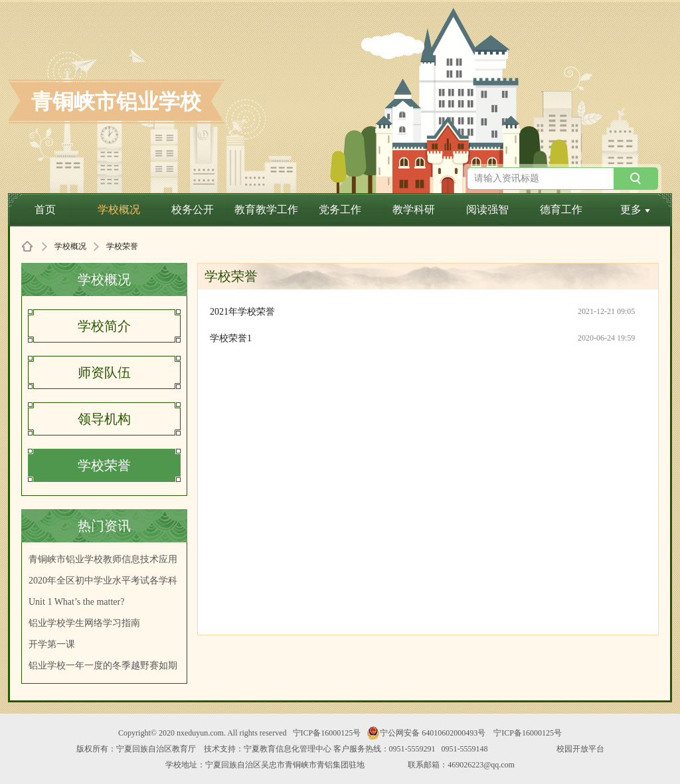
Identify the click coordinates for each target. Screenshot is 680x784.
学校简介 (104, 326)
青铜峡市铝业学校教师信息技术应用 (103, 559)
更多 (635, 209)
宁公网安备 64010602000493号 (426, 733)
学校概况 (119, 209)
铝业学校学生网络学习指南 (84, 623)
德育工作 (561, 209)
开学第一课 (52, 644)
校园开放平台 (580, 749)
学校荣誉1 (231, 338)
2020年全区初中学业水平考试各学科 (103, 581)
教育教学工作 (266, 209)
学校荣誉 (104, 465)
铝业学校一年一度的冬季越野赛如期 (103, 666)
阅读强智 (487, 209)
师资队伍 (104, 372)
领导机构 (104, 419)
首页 (45, 209)
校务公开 (193, 209)
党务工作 (340, 209)
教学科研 (414, 209)
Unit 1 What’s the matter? (76, 602)
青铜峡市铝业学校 (116, 102)
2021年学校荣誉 (242, 312)
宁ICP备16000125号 (327, 733)
